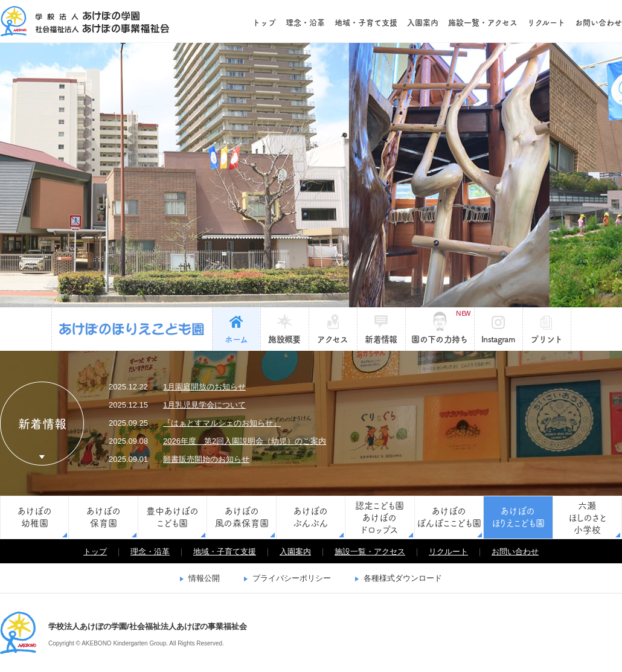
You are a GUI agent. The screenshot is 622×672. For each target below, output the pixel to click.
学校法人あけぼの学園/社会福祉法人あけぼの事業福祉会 (85, 21)
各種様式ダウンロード (403, 578)
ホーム (236, 339)
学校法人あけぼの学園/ (18, 633)
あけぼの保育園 (104, 517)
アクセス (332, 339)
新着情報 (381, 339)
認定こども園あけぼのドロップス (380, 518)
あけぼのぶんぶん (310, 517)
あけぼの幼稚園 (35, 517)
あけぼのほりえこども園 (132, 329)
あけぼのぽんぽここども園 (449, 517)
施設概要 (284, 339)
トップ (264, 23)
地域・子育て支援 (366, 23)
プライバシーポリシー (292, 578)
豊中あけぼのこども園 (172, 517)
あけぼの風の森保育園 (242, 517)
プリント (546, 339)
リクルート (546, 23)
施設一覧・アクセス (483, 23)
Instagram (498, 339)
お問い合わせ (598, 23)
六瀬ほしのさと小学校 (587, 518)
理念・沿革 (305, 23)
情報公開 (204, 578)
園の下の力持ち (441, 327)
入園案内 (423, 23)
